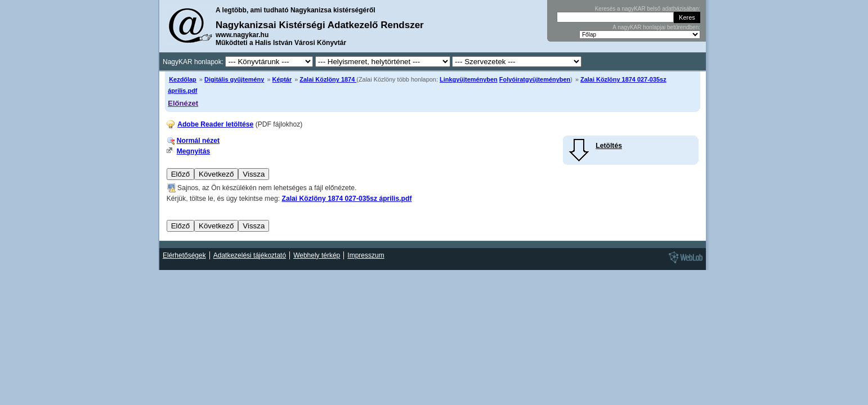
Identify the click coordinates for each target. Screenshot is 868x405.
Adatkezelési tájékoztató (250, 255)
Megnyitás (193, 151)
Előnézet (183, 103)
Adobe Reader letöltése (215, 124)
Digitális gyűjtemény (234, 79)
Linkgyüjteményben (469, 79)
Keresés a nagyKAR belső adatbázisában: (648, 9)
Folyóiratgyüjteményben (535, 79)
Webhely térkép (317, 255)
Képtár (282, 79)
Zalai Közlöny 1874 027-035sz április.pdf (346, 199)
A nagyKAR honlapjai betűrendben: (656, 27)
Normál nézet (198, 141)
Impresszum (366, 255)
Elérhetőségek (184, 255)
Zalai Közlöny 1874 (328, 79)
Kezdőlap (183, 79)
